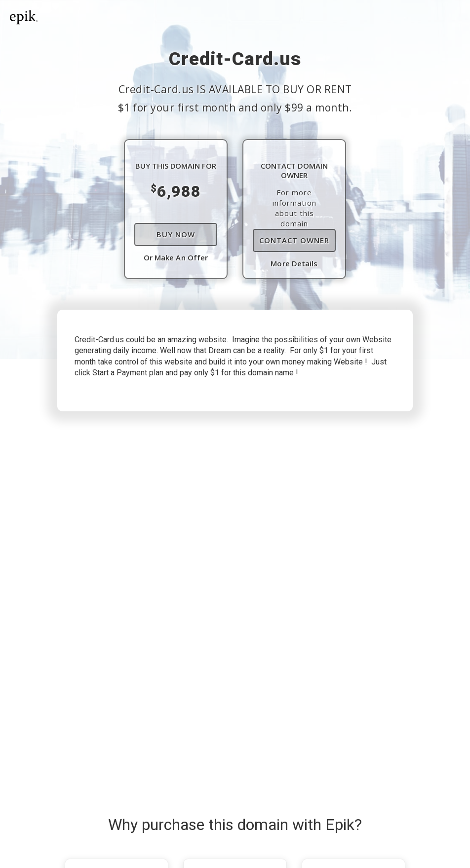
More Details (294, 263)
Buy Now (176, 234)
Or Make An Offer (176, 257)
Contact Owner (294, 240)
